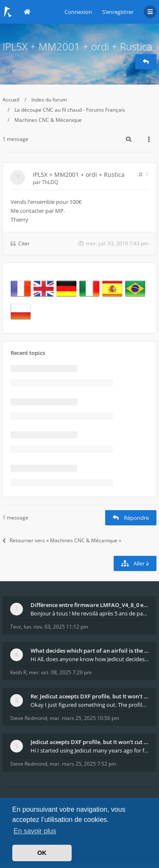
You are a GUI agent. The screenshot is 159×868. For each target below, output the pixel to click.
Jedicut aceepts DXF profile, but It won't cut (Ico (90, 742)
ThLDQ (50, 182)
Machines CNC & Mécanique (48, 120)
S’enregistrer (118, 12)
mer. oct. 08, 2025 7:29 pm (60, 672)
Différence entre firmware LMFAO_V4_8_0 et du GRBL (90, 605)
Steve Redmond (29, 718)
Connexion (78, 12)
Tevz (16, 627)
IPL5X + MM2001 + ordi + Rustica (77, 46)
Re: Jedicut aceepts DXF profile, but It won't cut (90, 696)
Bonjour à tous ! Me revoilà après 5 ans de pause (90, 613)
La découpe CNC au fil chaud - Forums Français (70, 110)
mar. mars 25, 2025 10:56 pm (84, 718)
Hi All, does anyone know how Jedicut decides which (90, 659)
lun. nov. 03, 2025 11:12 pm (56, 627)
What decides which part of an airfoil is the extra (90, 651)
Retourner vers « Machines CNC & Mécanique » (62, 540)
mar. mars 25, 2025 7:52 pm (83, 764)
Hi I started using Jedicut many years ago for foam (90, 750)
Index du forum (49, 100)
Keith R (18, 672)
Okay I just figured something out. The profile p (90, 705)
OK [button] (42, 853)
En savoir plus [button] (35, 831)
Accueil (11, 100)
